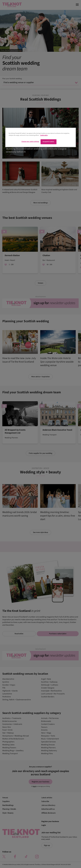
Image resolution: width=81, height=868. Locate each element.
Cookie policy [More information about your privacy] (44, 135)
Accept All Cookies (48, 142)
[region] (41, 137)
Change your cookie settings (30, 142)
